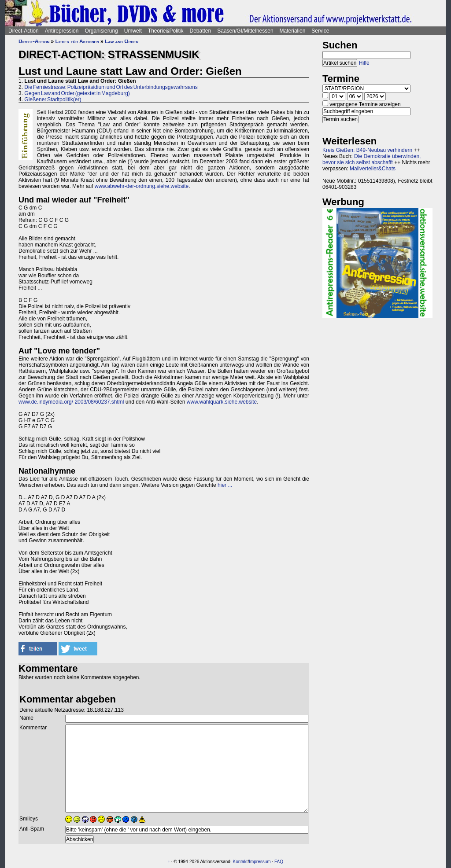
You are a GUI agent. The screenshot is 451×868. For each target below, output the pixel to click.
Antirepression (62, 31)
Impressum (260, 862)
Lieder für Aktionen (77, 41)
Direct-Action (24, 31)
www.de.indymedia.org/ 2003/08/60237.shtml (71, 402)
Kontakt (240, 862)
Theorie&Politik (166, 31)
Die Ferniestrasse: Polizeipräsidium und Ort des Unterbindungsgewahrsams (111, 87)
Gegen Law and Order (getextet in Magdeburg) (77, 93)
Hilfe (364, 63)
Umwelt (133, 31)
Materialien (293, 31)
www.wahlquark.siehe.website (222, 402)
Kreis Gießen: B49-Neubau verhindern (367, 150)
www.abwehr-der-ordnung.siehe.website (142, 186)
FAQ (279, 862)
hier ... (225, 485)
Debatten (201, 31)
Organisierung (101, 31)
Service (320, 31)
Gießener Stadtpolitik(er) (53, 99)
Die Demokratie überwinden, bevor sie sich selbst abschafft (372, 159)
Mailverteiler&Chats (373, 169)
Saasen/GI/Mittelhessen (245, 31)
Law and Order (122, 41)
